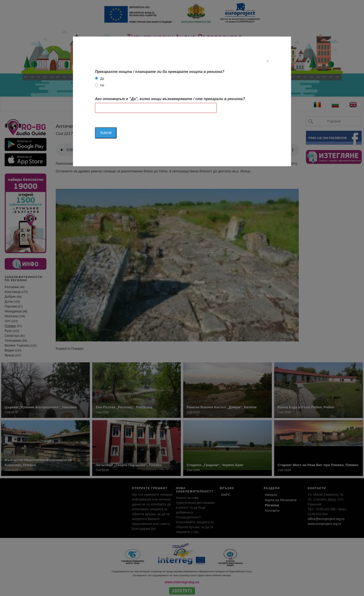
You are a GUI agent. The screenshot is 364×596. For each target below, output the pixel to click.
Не (102, 85)
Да (102, 79)
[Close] (268, 61)
